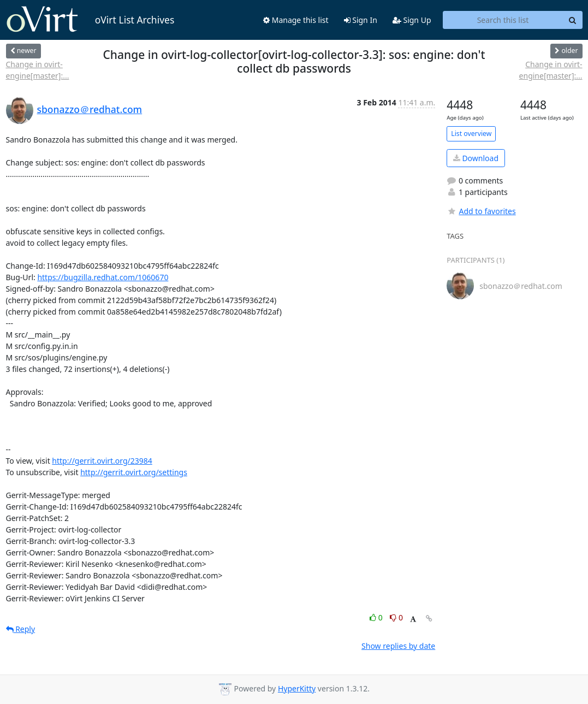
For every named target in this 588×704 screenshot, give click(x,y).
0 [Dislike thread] (396, 617)
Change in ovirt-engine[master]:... (38, 70)
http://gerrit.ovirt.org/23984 (102, 461)
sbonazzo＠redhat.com (90, 109)
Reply (21, 629)
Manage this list (296, 20)
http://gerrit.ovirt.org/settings (134, 472)
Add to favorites (481, 211)
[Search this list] (503, 20)
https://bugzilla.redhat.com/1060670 (103, 277)
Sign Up (412, 20)
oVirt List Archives (90, 20)
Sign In (361, 20)
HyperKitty (297, 688)
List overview (471, 134)
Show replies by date (398, 646)
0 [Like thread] (377, 617)
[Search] (573, 20)
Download (476, 158)
